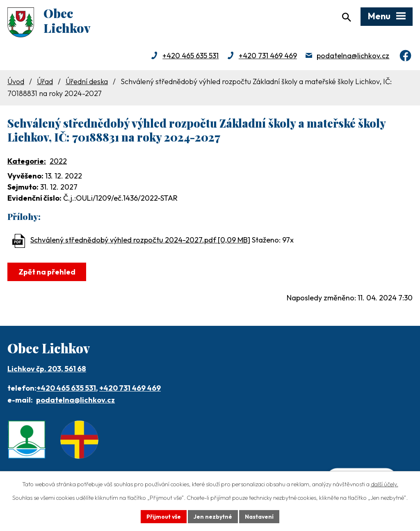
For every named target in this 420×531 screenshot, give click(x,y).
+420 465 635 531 (191, 56)
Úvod (16, 82)
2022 (58, 162)
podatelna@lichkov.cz (353, 56)
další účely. (385, 484)
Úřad (45, 82)
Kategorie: (27, 162)
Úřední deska (87, 82)
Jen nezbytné (213, 516)
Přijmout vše (163, 516)
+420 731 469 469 (268, 56)
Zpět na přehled (47, 273)
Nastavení (259, 516)
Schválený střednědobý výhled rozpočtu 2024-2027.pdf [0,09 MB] (140, 241)
